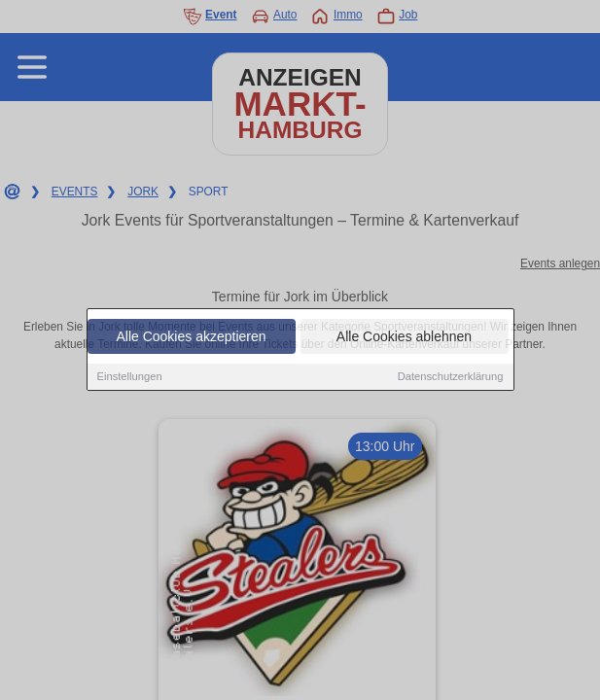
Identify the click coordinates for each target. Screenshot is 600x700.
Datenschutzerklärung (451, 377)
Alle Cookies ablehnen (404, 337)
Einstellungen (130, 377)
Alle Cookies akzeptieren (191, 337)
